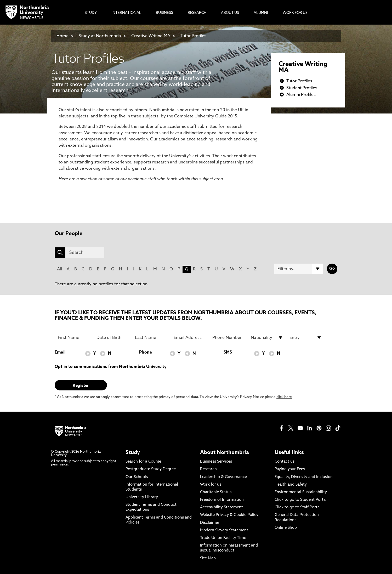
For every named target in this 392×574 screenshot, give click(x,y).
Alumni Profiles (301, 95)
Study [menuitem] (91, 13)
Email (60, 353)
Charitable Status (216, 492)
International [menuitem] (126, 13)
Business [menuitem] (164, 13)
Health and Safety (291, 485)
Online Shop (286, 528)
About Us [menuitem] (230, 13)
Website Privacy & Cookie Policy (229, 515)
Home (63, 36)
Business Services (216, 462)
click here (284, 397)
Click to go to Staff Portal (298, 507)
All (59, 269)
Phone (146, 353)
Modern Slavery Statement (224, 530)
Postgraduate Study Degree (151, 469)
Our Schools (137, 477)
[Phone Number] (229, 338)
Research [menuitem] (197, 13)
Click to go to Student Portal (301, 500)
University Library (142, 497)
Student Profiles (302, 88)
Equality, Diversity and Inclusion (304, 477)
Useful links (289, 453)
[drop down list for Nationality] (267, 338)
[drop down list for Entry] (306, 338)
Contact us (285, 462)
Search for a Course (143, 462)
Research (208, 469)
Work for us (211, 485)
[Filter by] (299, 269)
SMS (228, 353)
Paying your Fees (290, 469)
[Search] (85, 253)
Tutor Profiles (193, 36)
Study (133, 453)
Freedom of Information (222, 500)
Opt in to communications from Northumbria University (111, 367)
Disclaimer (210, 523)
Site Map (208, 558)
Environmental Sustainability (301, 492)
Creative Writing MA (151, 36)
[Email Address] (190, 338)
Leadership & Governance (223, 477)
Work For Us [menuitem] (295, 13)
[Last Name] (151, 338)
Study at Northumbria (100, 36)
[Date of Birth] (113, 338)
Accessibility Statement (221, 507)
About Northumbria (225, 453)
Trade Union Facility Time (223, 538)
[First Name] (74, 338)
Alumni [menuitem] (261, 13)
